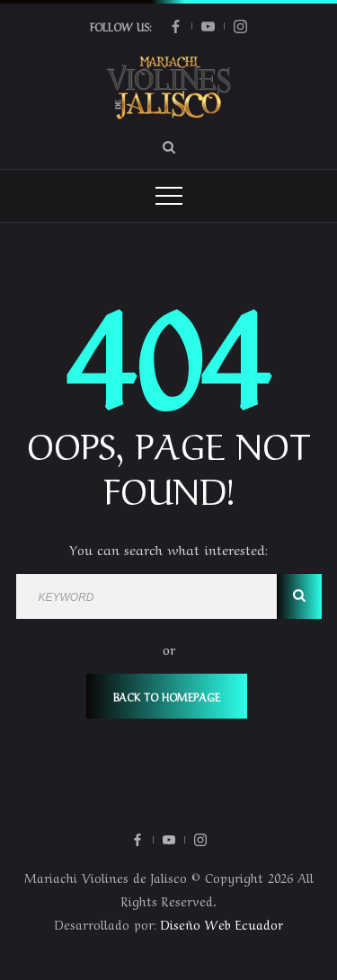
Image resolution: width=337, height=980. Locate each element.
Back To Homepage (167, 696)
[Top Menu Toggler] (169, 196)
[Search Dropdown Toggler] (169, 146)
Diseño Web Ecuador (222, 923)
